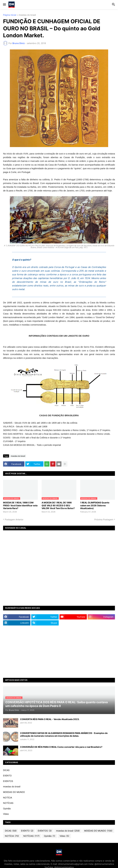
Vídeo (6, 814)
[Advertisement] (59, 652)
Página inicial (10, 15)
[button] (4, 5)
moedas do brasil (27, 15)
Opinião (7, 808)
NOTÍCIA (8, 798)
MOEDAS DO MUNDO (14, 792)
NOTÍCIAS (8, 803)
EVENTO (7, 776)
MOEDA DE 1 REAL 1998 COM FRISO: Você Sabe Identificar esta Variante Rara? (20, 505)
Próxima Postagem (104, 519)
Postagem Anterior (14, 519)
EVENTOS (8, 781)
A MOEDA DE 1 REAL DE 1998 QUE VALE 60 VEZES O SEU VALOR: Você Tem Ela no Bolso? (58, 505)
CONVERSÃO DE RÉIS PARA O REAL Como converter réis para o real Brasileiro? (61, 747)
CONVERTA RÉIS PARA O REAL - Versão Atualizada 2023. (50, 719)
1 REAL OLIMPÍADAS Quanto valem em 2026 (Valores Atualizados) (95, 505)
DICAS (6, 770)
